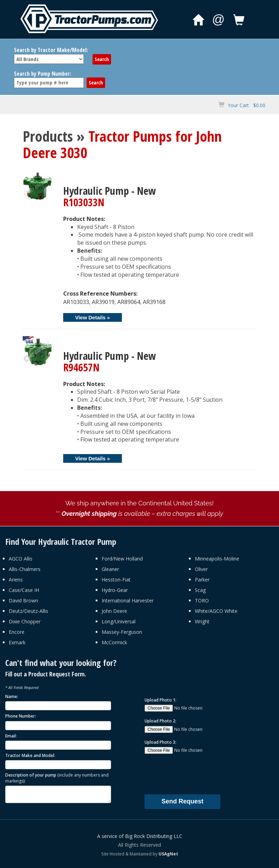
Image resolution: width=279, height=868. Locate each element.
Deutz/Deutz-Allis (28, 611)
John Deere (114, 611)
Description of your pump (57, 778)
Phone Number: (21, 716)
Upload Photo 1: (160, 700)
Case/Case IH (24, 590)
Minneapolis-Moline (217, 559)
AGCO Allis (21, 559)
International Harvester (128, 600)
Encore (17, 632)
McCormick (114, 642)
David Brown (23, 600)
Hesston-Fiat (116, 580)
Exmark (17, 642)
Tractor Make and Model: (30, 755)
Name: (12, 696)
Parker (202, 580)
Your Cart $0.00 (247, 105)
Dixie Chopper (25, 621)
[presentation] (198, 774)
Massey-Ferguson (122, 632)
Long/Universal (119, 621)
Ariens (16, 580)
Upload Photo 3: (160, 742)
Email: (11, 736)
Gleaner (110, 569)
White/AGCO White (216, 611)
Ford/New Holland (122, 559)
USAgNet (168, 854)
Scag (200, 590)
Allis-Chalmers (25, 569)
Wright (202, 621)
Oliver (201, 569)
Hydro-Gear (115, 590)
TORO (202, 600)
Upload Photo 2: (160, 721)
